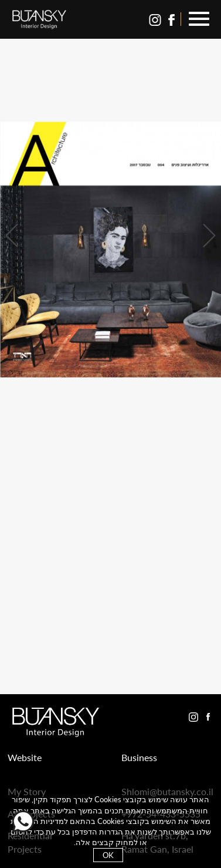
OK (108, 855)
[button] (199, 19)
